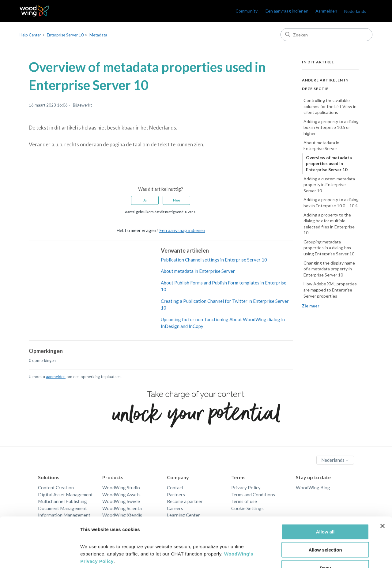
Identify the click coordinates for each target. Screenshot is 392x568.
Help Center (30, 35)
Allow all (325, 493)
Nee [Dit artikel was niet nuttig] (177, 200)
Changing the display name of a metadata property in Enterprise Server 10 (329, 269)
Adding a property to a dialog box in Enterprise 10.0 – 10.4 (331, 203)
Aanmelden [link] (326, 11)
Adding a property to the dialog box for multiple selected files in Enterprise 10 (329, 224)
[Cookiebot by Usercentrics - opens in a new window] (40, 556)
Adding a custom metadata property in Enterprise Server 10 (329, 185)
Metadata (98, 35)
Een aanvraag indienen (287, 11)
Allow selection (325, 511)
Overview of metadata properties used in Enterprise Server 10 (329, 164)
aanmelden (56, 377)
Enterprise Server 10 (65, 35)
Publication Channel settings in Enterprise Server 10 (214, 260)
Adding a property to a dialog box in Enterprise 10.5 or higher (331, 127)
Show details (321, 556)
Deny (325, 529)
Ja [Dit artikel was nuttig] (145, 200)
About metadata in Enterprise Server (198, 271)
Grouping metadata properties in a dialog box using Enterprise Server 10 (329, 248)
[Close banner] (383, 487)
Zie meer (311, 306)
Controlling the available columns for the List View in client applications (330, 106)
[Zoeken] (326, 35)
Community (247, 11)
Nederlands (355, 11)
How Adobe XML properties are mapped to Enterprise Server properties (330, 290)
